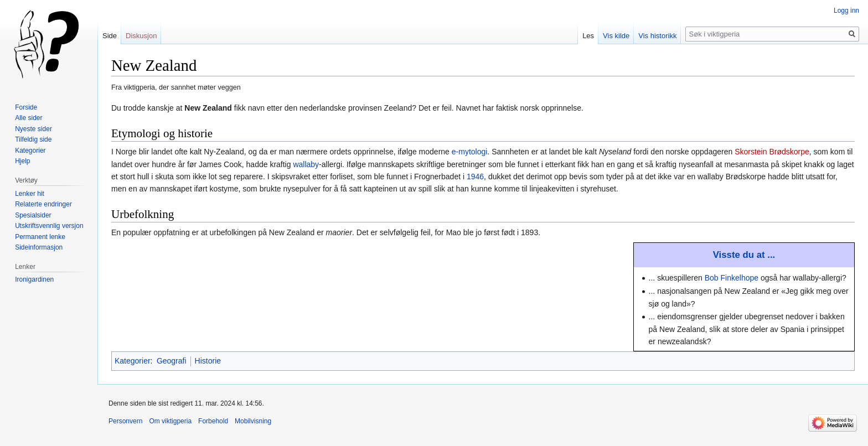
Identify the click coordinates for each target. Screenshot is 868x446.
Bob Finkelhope (732, 278)
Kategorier (133, 361)
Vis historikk (657, 36)
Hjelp (22, 161)
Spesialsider (33, 215)
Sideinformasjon (39, 247)
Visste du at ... (744, 255)
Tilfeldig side (33, 139)
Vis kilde (616, 36)
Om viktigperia (170, 421)
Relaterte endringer (43, 204)
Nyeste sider (33, 129)
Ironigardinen (34, 279)
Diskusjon (141, 36)
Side (110, 36)
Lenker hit (30, 194)
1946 (475, 177)
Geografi (172, 361)
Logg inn (846, 11)
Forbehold (213, 421)
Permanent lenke (40, 237)
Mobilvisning (253, 421)
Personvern (125, 421)
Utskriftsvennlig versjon (49, 226)
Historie (208, 361)
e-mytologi (470, 152)
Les (588, 36)
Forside (26, 107)
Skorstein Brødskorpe (772, 152)
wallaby (306, 164)
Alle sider (29, 118)
